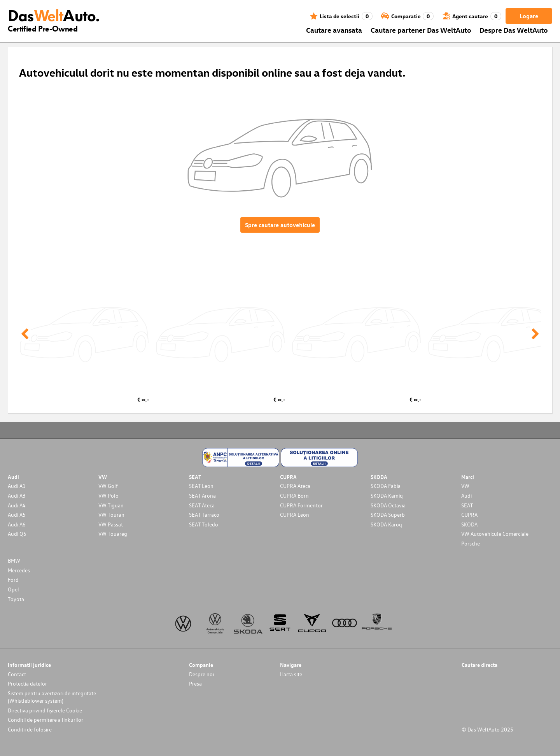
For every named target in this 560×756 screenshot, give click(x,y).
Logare (529, 16)
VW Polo (108, 496)
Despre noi (201, 674)
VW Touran (111, 515)
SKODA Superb (388, 515)
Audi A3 (17, 496)
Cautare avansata (334, 30)
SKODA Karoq (386, 524)
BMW (14, 560)
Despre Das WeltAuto (514, 30)
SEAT (467, 505)
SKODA (469, 524)
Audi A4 (17, 505)
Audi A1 (17, 486)
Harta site (291, 674)
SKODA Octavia (388, 505)
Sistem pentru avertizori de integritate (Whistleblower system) (52, 697)
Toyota (16, 599)
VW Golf (108, 486)
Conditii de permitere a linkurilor (45, 720)
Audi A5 (17, 515)
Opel (13, 589)
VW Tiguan (111, 505)
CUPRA (469, 515)
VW (465, 486)
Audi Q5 (17, 534)
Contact (17, 674)
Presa (195, 683)
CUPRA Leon (295, 515)
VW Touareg (113, 534)
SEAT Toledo (204, 524)
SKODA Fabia (386, 486)
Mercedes (19, 570)
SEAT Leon (201, 486)
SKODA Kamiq (387, 496)
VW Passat (111, 524)
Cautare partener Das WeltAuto (421, 30)
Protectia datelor (27, 683)
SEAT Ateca (202, 505)
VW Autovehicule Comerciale (495, 534)
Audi (466, 496)
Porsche (471, 543)
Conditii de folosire (30, 729)
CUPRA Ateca (295, 486)
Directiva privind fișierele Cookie (45, 710)
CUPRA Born (294, 496)
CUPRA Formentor (301, 505)
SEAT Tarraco (204, 515)
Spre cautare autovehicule (280, 225)
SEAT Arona (202, 496)
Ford (13, 580)
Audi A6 (17, 524)
